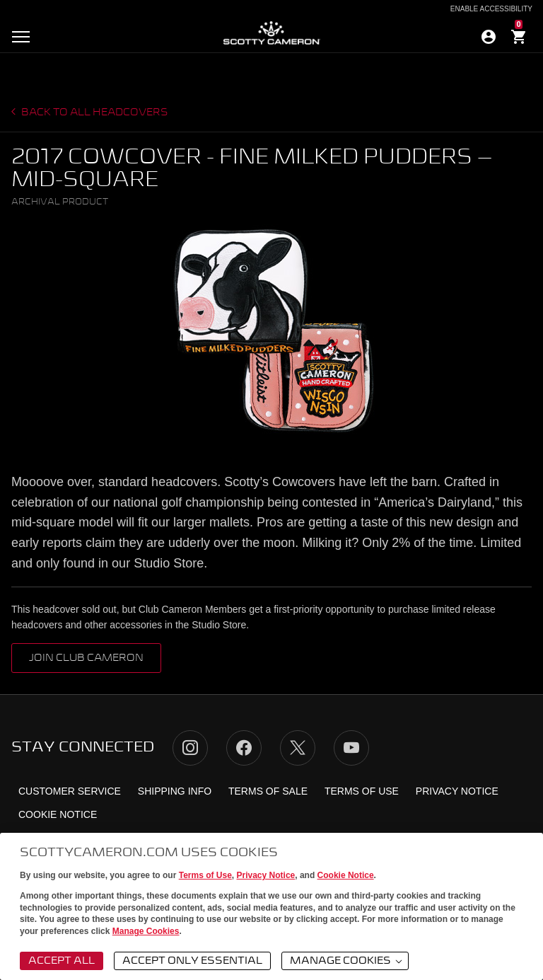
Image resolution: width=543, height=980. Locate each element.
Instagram (190, 748)
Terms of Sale (268, 791)
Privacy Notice (266, 875)
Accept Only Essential (192, 961)
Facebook (244, 748)
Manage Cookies (146, 931)
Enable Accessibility (491, 9)
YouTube (351, 748)
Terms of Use (205, 875)
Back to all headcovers (94, 113)
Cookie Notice (346, 875)
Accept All (62, 961)
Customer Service (70, 791)
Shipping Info (175, 791)
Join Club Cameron (86, 658)
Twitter (298, 748)
